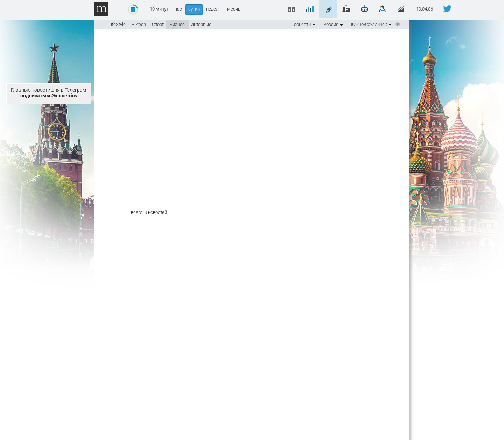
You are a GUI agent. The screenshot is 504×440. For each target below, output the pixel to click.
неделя (213, 9)
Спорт (158, 24)
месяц (234, 9)
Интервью (201, 24)
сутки (194, 9)
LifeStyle (117, 24)
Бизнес (177, 24)
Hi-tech (139, 24)
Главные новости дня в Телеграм (48, 93)
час (178, 9)
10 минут (159, 9)
